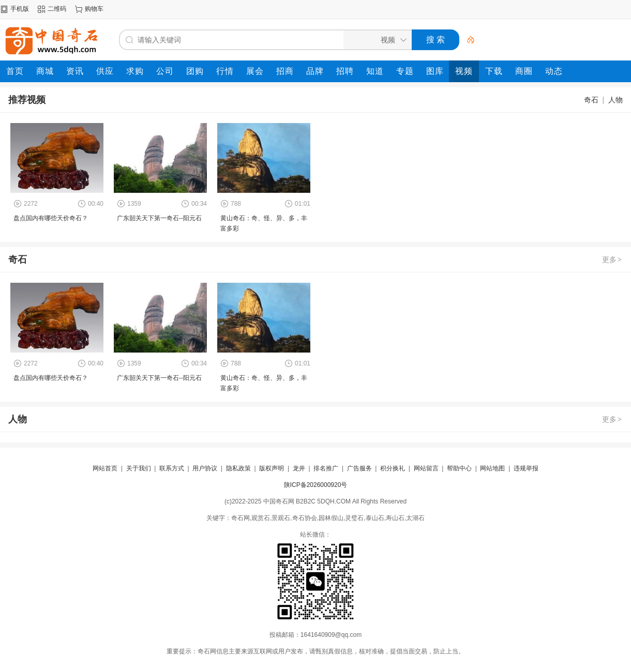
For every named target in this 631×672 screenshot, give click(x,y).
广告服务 (359, 468)
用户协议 (205, 468)
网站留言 (426, 468)
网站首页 (105, 468)
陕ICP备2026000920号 (316, 485)
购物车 (94, 9)
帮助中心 (459, 468)
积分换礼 (393, 468)
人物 (615, 100)
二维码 (57, 9)
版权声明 (272, 468)
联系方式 (172, 468)
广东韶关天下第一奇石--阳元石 (159, 218)
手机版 (20, 9)
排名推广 (326, 468)
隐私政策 (238, 468)
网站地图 (492, 468)
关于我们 (139, 468)
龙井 (299, 468)
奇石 (591, 100)
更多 (612, 259)
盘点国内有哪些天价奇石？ (51, 218)
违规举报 (526, 468)
